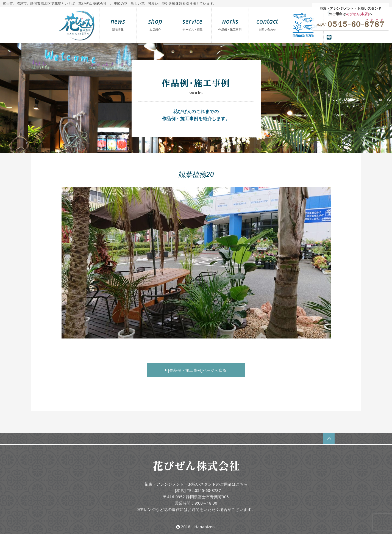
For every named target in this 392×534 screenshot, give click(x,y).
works (230, 24)
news (118, 24)
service (193, 24)
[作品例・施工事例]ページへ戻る (196, 370)
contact (267, 24)
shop (155, 24)
